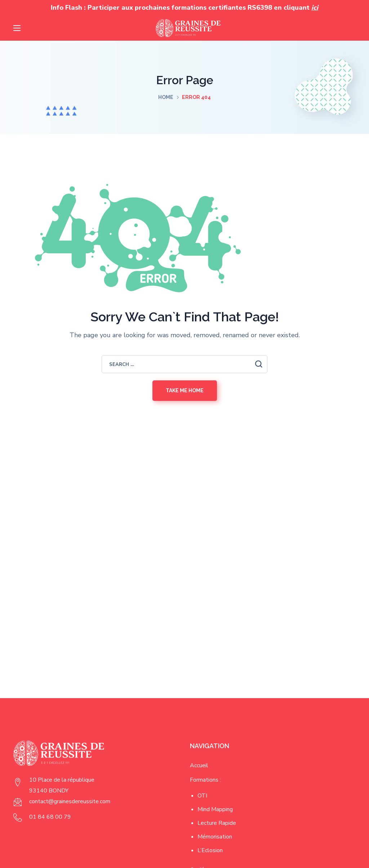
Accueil (199, 765)
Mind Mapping (215, 809)
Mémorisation (215, 837)
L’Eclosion (210, 850)
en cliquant (296, 8)
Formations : (205, 780)
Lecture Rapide (217, 823)
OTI (202, 796)
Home (166, 97)
